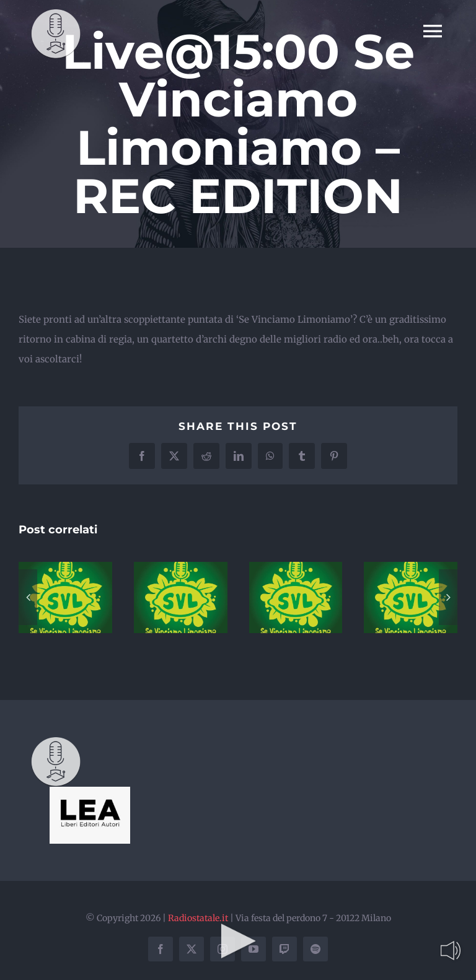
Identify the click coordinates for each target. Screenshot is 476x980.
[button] (28, 597)
